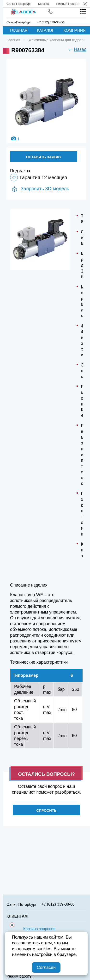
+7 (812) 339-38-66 (51, 22)
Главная (19, 30)
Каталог (45, 30)
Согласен (46, 967)
